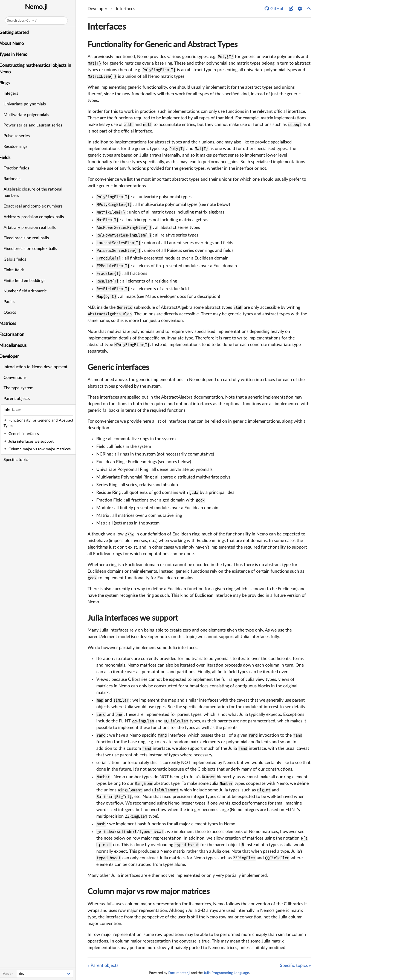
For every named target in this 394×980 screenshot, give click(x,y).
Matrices (11, 324)
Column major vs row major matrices (149, 892)
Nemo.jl (39, 7)
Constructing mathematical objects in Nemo (38, 69)
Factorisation (15, 335)
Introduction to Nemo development (38, 367)
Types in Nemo (16, 54)
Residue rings (19, 147)
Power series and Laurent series (36, 125)
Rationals (15, 179)
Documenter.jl (179, 973)
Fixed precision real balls (29, 238)
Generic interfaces (118, 367)
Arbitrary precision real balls (33, 228)
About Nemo (15, 44)
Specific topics (20, 460)
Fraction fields (19, 168)
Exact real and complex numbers (36, 206)
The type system (21, 388)
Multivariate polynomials (29, 115)
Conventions (18, 378)
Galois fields (18, 259)
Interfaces (16, 410)
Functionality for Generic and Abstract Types (163, 45)
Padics (12, 302)
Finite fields (17, 270)
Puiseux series (20, 136)
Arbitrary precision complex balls (37, 217)
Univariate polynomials (28, 104)
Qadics (13, 312)
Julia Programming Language (226, 973)
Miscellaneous (16, 345)
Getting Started (17, 33)
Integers (14, 93)
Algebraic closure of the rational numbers (36, 192)
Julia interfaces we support (133, 618)
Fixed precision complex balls (33, 249)
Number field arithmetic (28, 291)
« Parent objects (103, 965)
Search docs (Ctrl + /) (25, 21)
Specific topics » (295, 965)
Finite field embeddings (27, 281)
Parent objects (20, 399)
